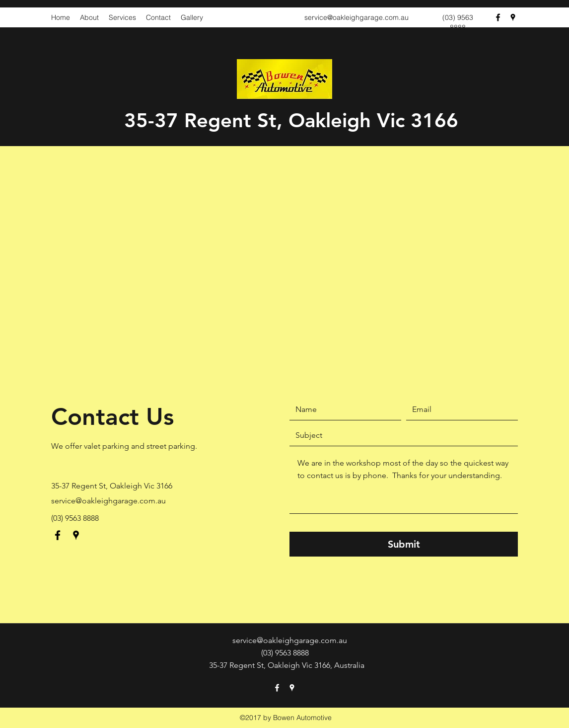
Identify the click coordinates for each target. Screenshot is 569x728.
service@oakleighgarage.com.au (356, 17)
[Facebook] (498, 17)
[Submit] (404, 544)
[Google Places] (513, 17)
